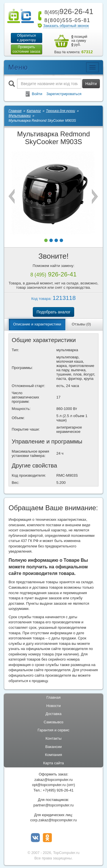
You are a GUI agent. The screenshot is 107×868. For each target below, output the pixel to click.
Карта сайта (53, 763)
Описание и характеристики (37, 324)
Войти (37, 94)
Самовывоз (53, 722)
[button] (46, 240)
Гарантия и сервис (54, 730)
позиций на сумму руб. (79, 41)
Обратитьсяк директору (27, 38)
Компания (54, 755)
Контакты (53, 738)
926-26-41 (68, 11)
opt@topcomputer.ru (49, 785)
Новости (53, 706)
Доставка (54, 714)
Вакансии (53, 747)
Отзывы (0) (81, 324)
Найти (91, 84)
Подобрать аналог (53, 312)
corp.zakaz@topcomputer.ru (53, 820)
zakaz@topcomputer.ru (54, 780)
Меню (18, 67)
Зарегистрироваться (64, 94)
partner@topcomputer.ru (53, 805)
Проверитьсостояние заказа (26, 49)
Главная (53, 697)
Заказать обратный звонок (66, 26)
